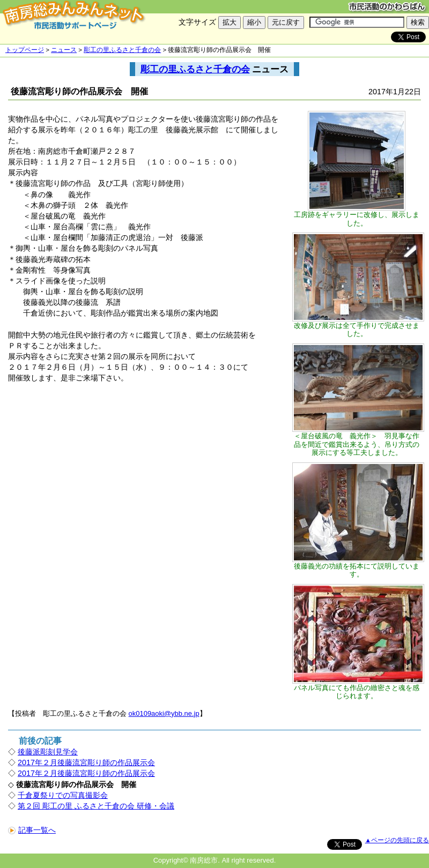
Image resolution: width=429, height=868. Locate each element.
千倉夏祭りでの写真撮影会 (63, 795)
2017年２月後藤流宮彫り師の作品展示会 (86, 762)
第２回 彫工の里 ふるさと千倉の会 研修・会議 (96, 806)
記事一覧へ (32, 830)
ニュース (64, 50)
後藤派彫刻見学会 (48, 752)
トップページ (25, 50)
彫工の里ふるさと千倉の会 (122, 50)
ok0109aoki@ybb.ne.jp (164, 713)
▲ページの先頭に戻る (397, 840)
